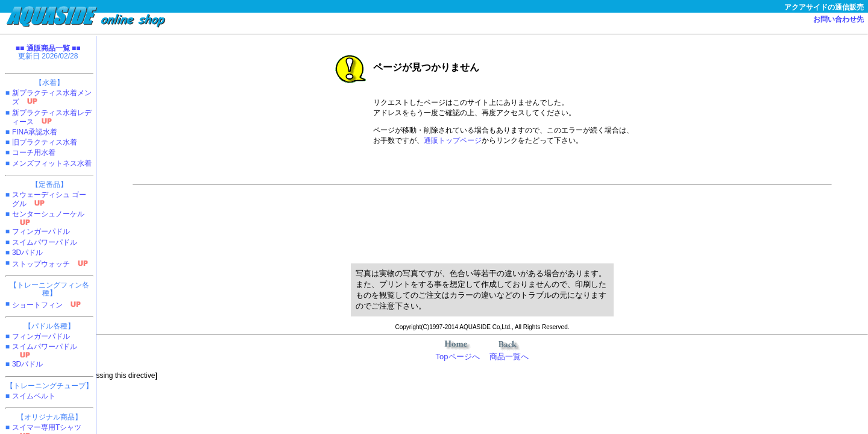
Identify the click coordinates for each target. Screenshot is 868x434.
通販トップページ (453, 140)
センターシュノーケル (48, 214)
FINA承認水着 (35, 132)
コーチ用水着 (34, 153)
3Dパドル (27, 253)
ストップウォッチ (41, 264)
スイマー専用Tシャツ (47, 427)
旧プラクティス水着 (45, 142)
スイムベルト (34, 396)
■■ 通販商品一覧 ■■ (48, 48)
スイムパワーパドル (45, 242)
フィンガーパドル (41, 231)
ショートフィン (37, 305)
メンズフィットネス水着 (52, 163)
